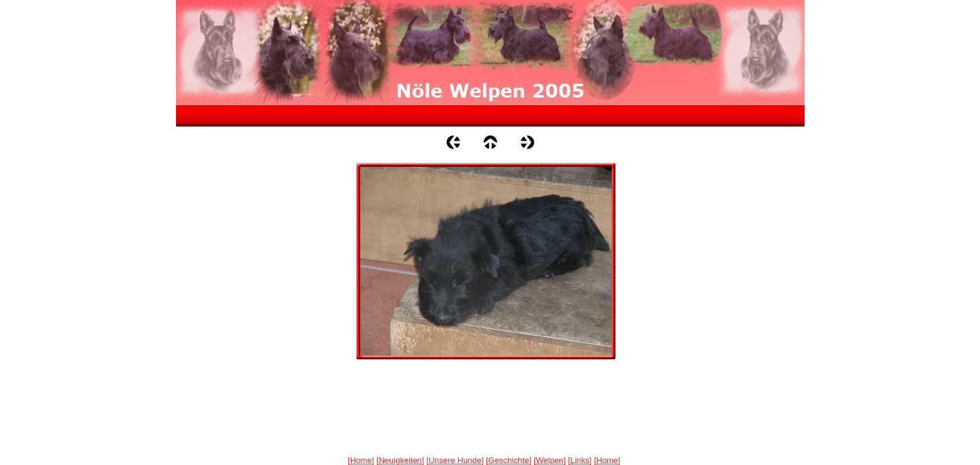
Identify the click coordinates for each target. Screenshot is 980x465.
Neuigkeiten (400, 460)
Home (361, 460)
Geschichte (509, 460)
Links (580, 460)
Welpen (550, 460)
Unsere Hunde (455, 460)
